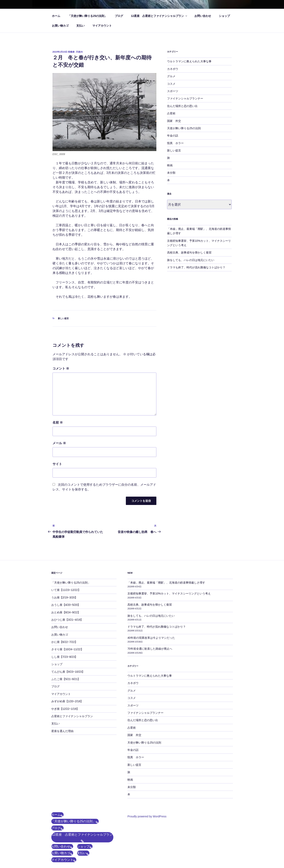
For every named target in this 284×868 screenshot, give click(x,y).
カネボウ (173, 69)
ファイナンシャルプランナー (185, 98)
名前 (58, 422)
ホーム (56, 16)
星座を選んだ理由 (62, 731)
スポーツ (173, 91)
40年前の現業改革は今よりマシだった (151, 638)
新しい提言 (63, 318)
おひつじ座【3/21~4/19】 (67, 620)
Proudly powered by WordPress (147, 816)
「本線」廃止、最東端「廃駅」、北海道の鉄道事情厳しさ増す (166, 583)
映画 (170, 165)
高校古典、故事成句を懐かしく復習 (189, 252)
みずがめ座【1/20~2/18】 (67, 701)
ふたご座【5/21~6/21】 (66, 679)
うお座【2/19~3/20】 (65, 597)
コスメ (171, 84)
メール (59, 443)
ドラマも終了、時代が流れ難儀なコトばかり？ (196, 267)
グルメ (171, 76)
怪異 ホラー (175, 143)
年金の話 (173, 136)
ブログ (119, 16)
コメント (61, 368)
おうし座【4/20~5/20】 (66, 605)
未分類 (171, 173)
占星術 (171, 113)
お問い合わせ (203, 16)
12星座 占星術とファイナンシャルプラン (159, 16)
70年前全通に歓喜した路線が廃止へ (150, 649)
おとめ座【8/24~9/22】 (66, 612)
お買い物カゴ (60, 26)
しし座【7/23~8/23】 (65, 657)
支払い (80, 26)
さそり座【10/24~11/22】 (67, 649)
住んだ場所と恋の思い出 (182, 106)
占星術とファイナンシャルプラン (72, 716)
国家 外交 (174, 121)
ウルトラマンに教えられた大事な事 (189, 61)
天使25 (79, 52)
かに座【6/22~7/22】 (65, 642)
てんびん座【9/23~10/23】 (68, 672)
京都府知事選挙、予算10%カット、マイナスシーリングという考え (169, 593)
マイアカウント (102, 26)
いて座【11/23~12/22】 (66, 590)
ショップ (224, 16)
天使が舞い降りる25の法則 (184, 128)
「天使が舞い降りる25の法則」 (88, 16)
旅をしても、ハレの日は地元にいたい (191, 260)
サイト (57, 464)
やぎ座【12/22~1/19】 (65, 709)
